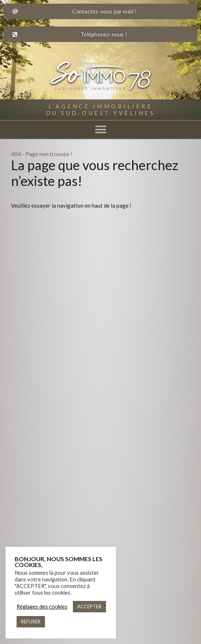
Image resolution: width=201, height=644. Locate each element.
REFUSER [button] (31, 622)
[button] (100, 130)
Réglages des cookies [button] (42, 607)
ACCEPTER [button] (89, 606)
